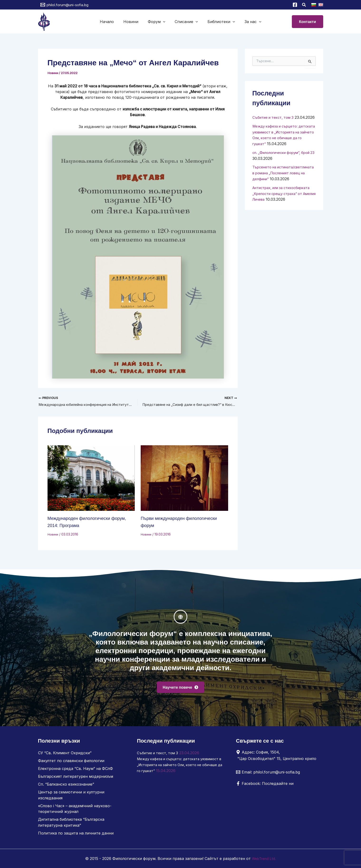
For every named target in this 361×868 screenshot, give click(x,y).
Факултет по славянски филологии (71, 763)
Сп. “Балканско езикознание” (66, 786)
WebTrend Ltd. (264, 859)
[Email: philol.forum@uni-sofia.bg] (268, 775)
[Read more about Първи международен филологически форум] (184, 479)
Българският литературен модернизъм (76, 778)
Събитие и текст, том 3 (275, 117)
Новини (134, 22)
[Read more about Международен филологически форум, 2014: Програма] (91, 479)
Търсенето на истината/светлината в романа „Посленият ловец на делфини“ (283, 183)
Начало (112, 22)
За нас (248, 22)
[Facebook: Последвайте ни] (265, 786)
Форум (158, 22)
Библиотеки (218, 22)
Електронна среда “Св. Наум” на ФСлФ (75, 771)
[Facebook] (295, 5)
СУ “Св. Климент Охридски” (65, 755)
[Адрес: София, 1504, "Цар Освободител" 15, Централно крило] (278, 758)
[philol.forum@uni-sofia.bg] (64, 5)
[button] (304, 5)
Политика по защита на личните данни (76, 833)
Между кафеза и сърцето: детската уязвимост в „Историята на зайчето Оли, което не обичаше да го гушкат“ (176, 767)
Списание (185, 22)
